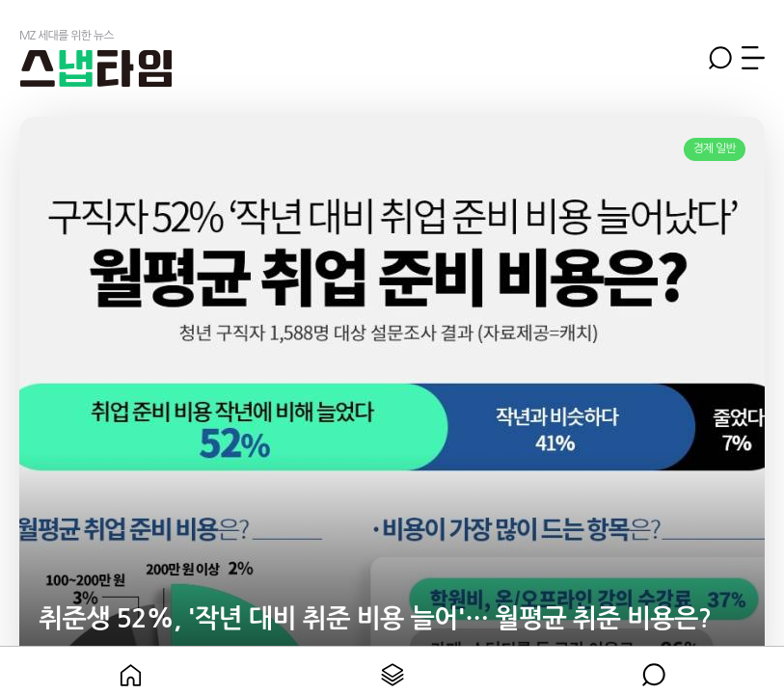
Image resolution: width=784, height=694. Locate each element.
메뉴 (753, 58)
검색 (720, 58)
